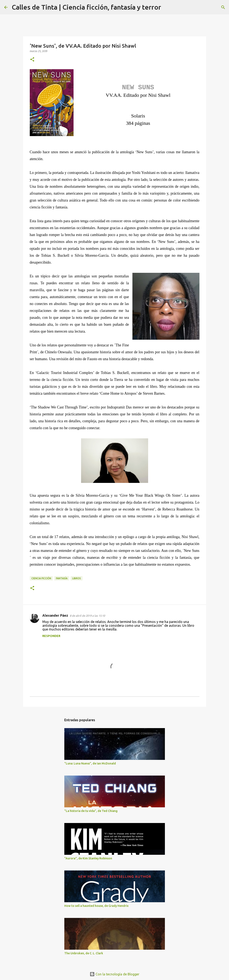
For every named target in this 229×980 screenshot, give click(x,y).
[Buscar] (167, 7)
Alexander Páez (55, 615)
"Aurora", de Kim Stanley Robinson (88, 858)
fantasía (62, 578)
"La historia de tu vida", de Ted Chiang (91, 811)
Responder (51, 636)
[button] (32, 60)
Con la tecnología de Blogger (114, 974)
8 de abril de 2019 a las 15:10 (87, 616)
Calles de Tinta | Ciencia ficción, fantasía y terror (86, 7)
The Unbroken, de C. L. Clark (84, 953)
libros (77, 578)
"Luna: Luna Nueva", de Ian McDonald (90, 763)
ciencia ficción (41, 578)
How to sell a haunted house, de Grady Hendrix (96, 906)
